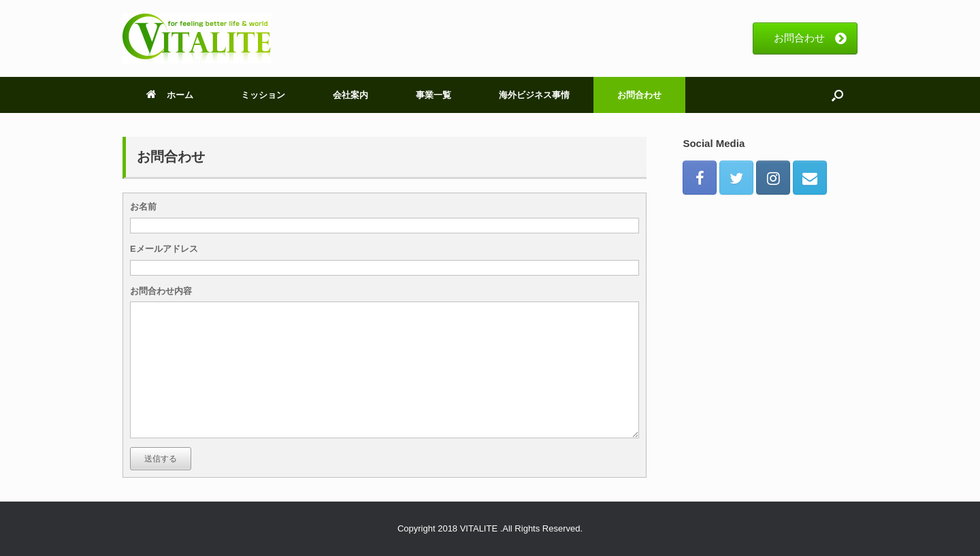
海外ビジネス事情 (534, 95)
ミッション (263, 95)
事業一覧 (434, 95)
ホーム (170, 95)
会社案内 (350, 95)
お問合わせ (639, 95)
